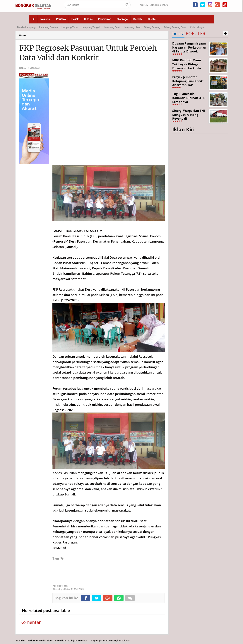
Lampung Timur (70, 27)
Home (23, 35)
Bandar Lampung (26, 27)
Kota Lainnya (197, 27)
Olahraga (122, 19)
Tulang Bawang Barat (175, 27)
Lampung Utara (132, 27)
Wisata (152, 19)
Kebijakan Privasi (78, 640)
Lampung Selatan (48, 27)
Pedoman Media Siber (40, 640)
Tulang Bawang (152, 27)
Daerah (138, 19)
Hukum (88, 19)
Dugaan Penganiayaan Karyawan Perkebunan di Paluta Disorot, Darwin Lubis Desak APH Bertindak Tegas (189, 51)
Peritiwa (61, 19)
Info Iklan (60, 640)
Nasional (45, 19)
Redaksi (21, 640)
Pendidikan (105, 19)
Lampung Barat (112, 27)
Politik (75, 19)
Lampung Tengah (91, 27)
